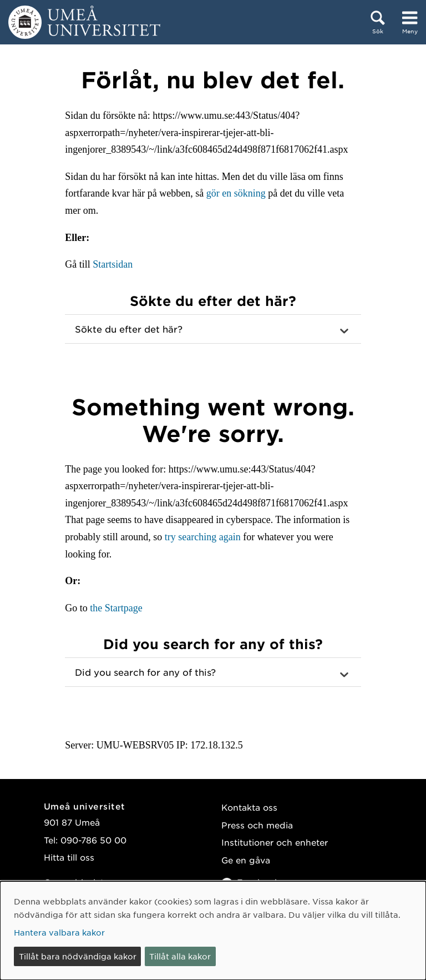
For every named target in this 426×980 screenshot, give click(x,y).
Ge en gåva (246, 860)
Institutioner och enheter (275, 842)
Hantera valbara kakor (59, 932)
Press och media (257, 825)
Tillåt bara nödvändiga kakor (78, 956)
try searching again (203, 537)
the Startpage (116, 608)
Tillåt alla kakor (180, 956)
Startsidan (113, 264)
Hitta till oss (69, 857)
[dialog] (213, 931)
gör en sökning (236, 193)
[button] (213, 329)
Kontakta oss (249, 807)
